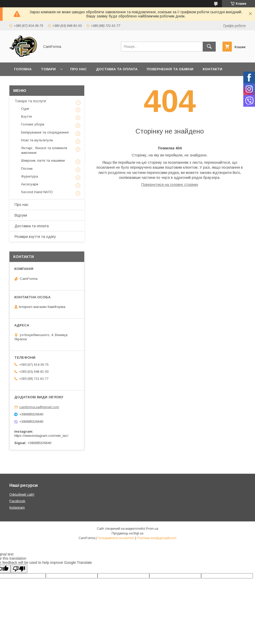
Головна (23, 69)
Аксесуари (30, 184)
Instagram (17, 507)
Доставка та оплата (117, 69)
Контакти (212, 69)
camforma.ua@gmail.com (39, 407)
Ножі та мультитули (37, 140)
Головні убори (33, 124)
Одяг (25, 109)
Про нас (78, 69)
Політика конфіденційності (157, 538)
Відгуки (21, 215)
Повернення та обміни (170, 69)
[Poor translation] (19, 569)
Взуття (26, 116)
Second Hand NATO (37, 192)
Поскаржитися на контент (116, 538)
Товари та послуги (30, 101)
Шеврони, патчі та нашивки (43, 160)
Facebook (17, 501)
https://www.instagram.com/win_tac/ (41, 436)
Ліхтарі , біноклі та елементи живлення (44, 150)
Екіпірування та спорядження (45, 132)
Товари (48, 69)
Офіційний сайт (22, 494)
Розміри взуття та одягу (35, 237)
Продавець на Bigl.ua (127, 533)
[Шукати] (209, 47)
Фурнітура (30, 176)
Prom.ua (152, 529)
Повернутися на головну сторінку (170, 185)
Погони (27, 169)
